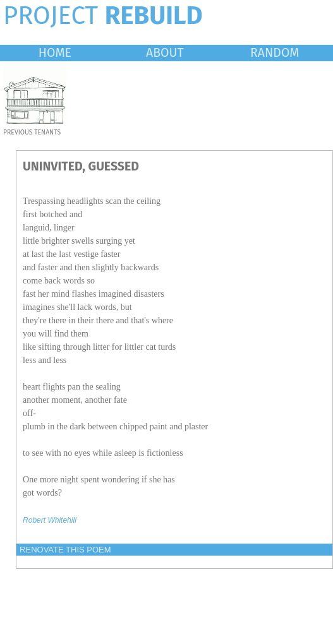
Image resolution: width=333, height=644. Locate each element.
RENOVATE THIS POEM (65, 550)
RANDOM (275, 53)
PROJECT (103, 16)
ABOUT (165, 53)
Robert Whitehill (50, 520)
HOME (55, 53)
